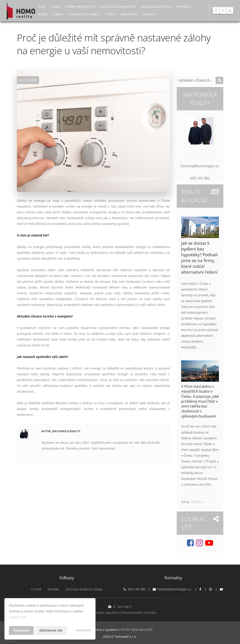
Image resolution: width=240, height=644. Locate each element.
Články (111, 14)
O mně (55, 7)
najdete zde (18, 617)
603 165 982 (137, 589)
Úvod (42, 7)
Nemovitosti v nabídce (84, 14)
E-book (58, 14)
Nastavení (83, 630)
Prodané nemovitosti (156, 7)
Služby (43, 14)
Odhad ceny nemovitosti (118, 7)
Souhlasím (21, 630)
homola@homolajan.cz (175, 589)
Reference (184, 7)
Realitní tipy (130, 14)
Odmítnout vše (51, 630)
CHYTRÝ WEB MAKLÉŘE (136, 630)
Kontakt (149, 14)
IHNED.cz (197, 502)
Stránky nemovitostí (80, 7)
